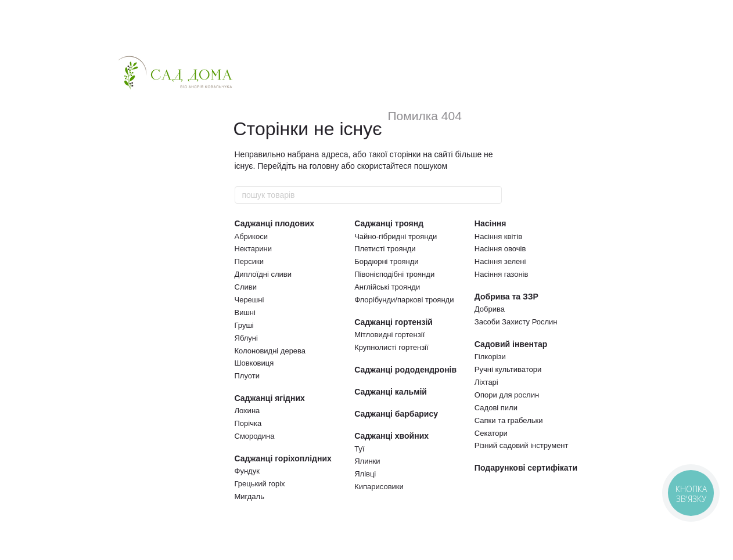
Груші (244, 325)
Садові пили (496, 408)
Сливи (246, 287)
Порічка (248, 423)
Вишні (245, 312)
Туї (359, 449)
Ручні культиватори (508, 369)
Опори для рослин (507, 395)
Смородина (255, 436)
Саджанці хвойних (391, 436)
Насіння (491, 223)
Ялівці (365, 474)
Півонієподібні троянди (394, 274)
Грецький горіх (260, 484)
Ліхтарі (486, 382)
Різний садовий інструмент (522, 445)
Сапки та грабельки (509, 420)
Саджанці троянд (389, 223)
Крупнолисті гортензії (391, 347)
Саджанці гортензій (394, 322)
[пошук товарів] (493, 195)
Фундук (247, 471)
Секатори (491, 433)
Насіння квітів (498, 236)
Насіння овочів (500, 249)
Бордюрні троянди (386, 261)
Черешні (249, 300)
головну (324, 166)
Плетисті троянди (385, 249)
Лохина (247, 411)
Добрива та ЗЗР (506, 297)
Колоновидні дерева (270, 351)
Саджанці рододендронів (405, 370)
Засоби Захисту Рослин (516, 322)
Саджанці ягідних (270, 398)
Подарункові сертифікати (526, 468)
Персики (249, 261)
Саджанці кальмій (391, 392)
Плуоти (247, 376)
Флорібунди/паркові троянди (404, 300)
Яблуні (246, 338)
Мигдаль (249, 496)
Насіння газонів (502, 274)
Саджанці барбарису (396, 414)
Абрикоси (251, 236)
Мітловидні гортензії (389, 335)
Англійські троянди (387, 287)
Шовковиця (254, 363)
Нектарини (253, 249)
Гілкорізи (490, 357)
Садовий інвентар (511, 344)
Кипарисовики (379, 487)
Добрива (490, 309)
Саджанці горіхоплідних (283, 458)
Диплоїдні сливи (263, 274)
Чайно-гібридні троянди (396, 236)
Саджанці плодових (275, 223)
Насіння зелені (500, 261)
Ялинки (367, 461)
